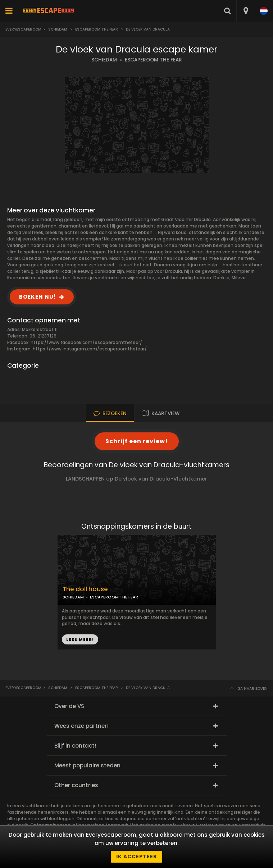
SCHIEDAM (104, 60)
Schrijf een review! (137, 441)
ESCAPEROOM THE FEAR (153, 60)
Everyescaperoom (23, 29)
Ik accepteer (136, 856)
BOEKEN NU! (37, 297)
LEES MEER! (80, 639)
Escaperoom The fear (97, 29)
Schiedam (58, 29)
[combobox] (245, 11)
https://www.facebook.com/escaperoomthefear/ (86, 342)
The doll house (85, 589)
